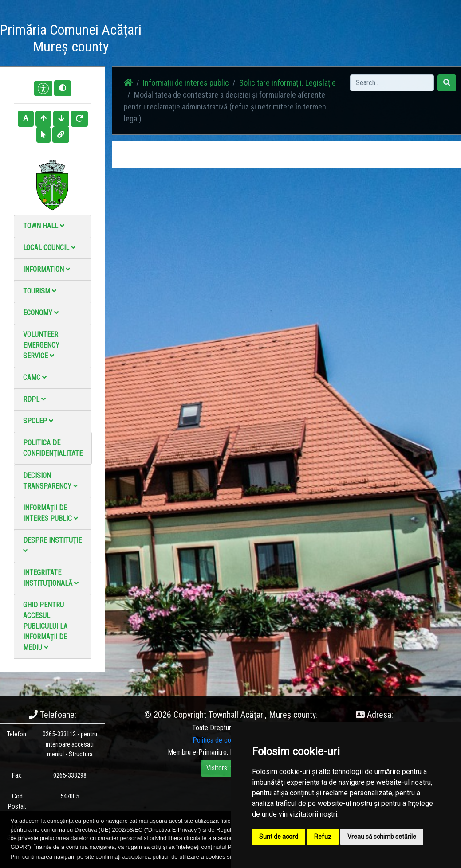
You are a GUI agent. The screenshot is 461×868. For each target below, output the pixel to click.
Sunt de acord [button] (279, 837)
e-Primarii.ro (210, 752)
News (191, 34)
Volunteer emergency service (41, 345)
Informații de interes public (51, 513)
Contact (294, 34)
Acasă (163, 34)
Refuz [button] (323, 837)
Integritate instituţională (51, 578)
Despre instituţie (52, 545)
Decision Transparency (50, 481)
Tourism (40, 291)
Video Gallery (259, 40)
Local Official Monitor (336, 40)
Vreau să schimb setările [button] (382, 837)
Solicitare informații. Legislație (288, 83)
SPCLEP (38, 421)
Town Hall (44, 226)
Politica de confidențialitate (53, 448)
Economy (41, 313)
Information (47, 269)
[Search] (392, 83)
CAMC (35, 377)
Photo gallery (223, 40)
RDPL (34, 399)
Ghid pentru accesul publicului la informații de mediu (45, 626)
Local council (49, 248)
